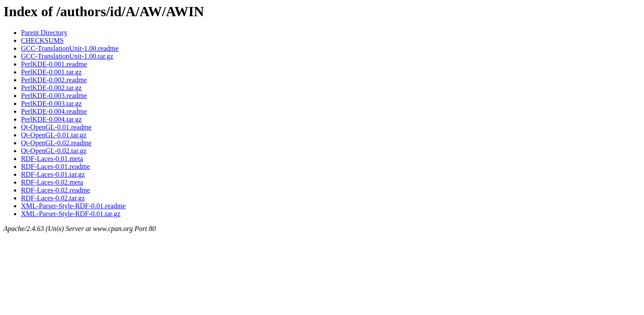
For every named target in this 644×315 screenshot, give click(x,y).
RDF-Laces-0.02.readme (55, 190)
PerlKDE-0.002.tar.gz (51, 88)
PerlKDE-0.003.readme (54, 96)
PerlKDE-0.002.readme (54, 80)
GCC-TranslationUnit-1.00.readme (70, 48)
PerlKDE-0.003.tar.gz (51, 103)
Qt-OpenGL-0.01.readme (56, 127)
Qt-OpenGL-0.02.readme (56, 143)
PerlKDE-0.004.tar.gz (51, 119)
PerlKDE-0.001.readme (54, 64)
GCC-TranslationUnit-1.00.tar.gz (67, 56)
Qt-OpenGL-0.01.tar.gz (54, 135)
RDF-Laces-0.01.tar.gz (53, 174)
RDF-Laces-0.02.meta (52, 182)
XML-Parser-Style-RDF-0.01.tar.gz (71, 214)
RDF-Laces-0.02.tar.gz (53, 198)
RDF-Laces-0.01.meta (52, 159)
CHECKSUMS (42, 40)
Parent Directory (44, 33)
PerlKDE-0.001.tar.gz (51, 72)
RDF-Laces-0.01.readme (55, 166)
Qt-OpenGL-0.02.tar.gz (54, 151)
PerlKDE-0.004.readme (54, 111)
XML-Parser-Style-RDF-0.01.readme (73, 206)
